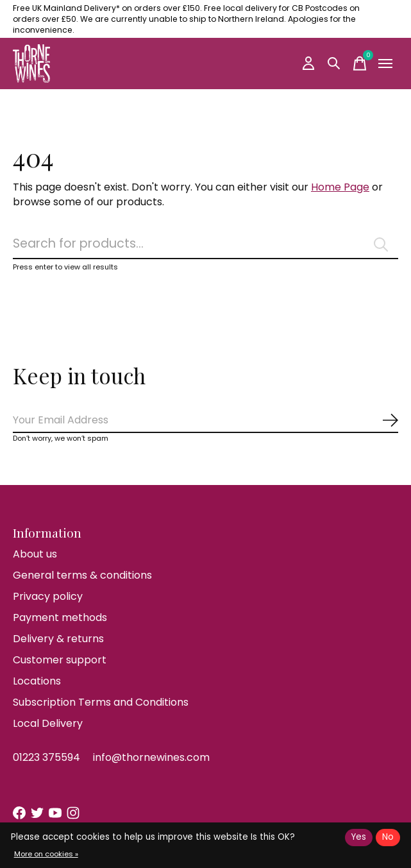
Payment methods (60, 617)
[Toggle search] (334, 64)
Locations (37, 681)
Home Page (340, 187)
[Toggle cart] (360, 64)
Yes (359, 837)
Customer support (60, 660)
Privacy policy (48, 596)
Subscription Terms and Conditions (101, 702)
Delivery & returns (58, 639)
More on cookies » (46, 854)
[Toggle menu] (385, 64)
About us (35, 554)
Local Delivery (48, 723)
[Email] (205, 421)
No (388, 837)
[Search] (205, 244)
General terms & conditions (82, 575)
